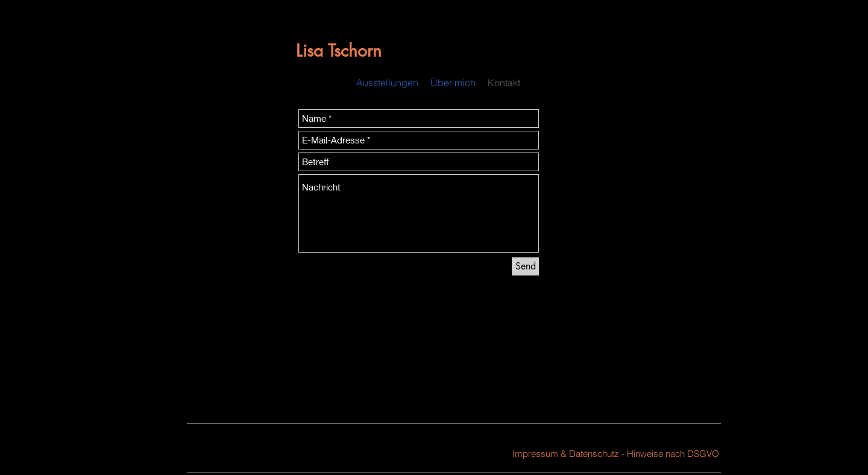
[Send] (525, 266)
